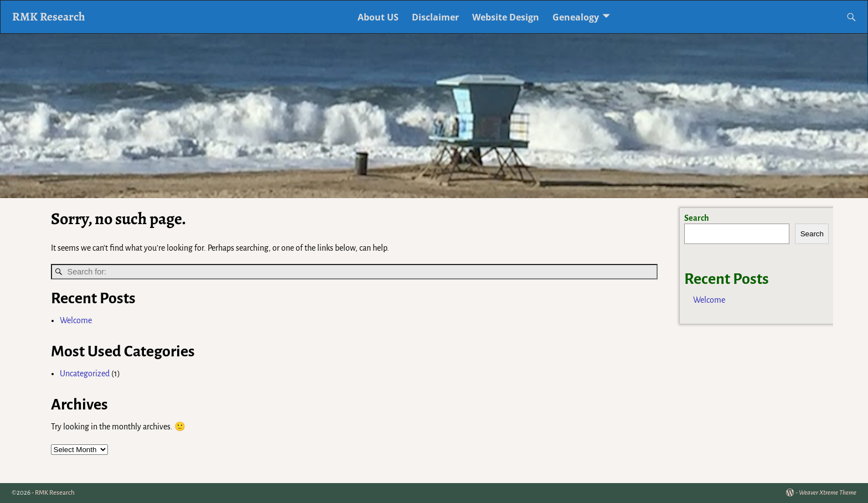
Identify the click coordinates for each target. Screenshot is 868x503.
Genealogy (576, 17)
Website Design (506, 17)
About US (378, 17)
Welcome (76, 320)
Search (697, 218)
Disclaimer (435, 17)
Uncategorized (85, 374)
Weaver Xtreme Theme (828, 493)
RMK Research (49, 16)
